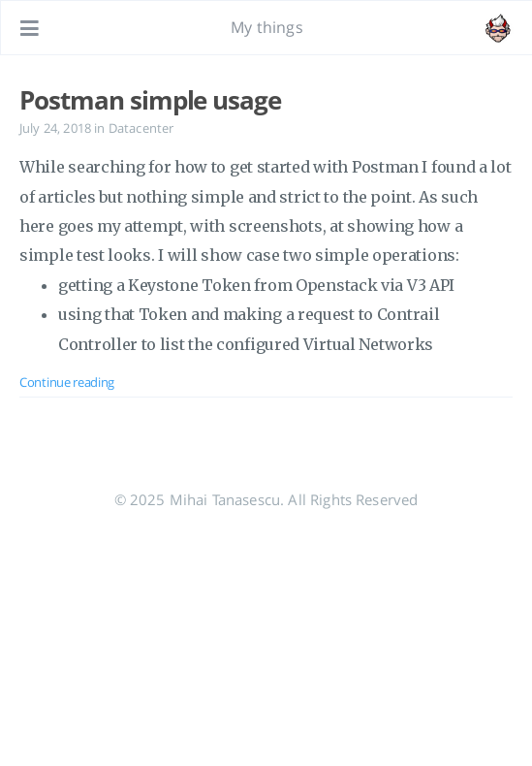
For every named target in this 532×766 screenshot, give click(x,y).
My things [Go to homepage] (266, 27)
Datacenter (141, 128)
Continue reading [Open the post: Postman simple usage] (67, 382)
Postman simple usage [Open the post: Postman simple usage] (150, 100)
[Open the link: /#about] (499, 28)
